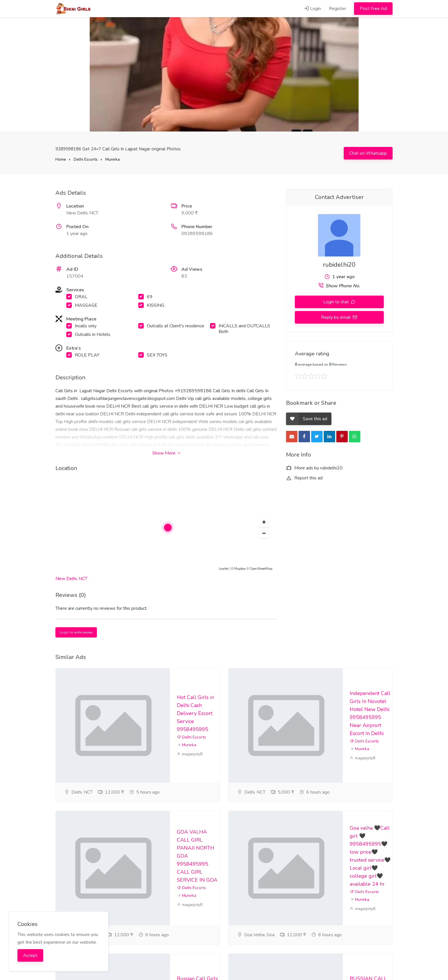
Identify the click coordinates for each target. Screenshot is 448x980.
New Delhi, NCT (71, 579)
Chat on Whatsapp (368, 153)
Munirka (113, 159)
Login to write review (76, 632)
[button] (264, 522)
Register (337, 9)
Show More (166, 453)
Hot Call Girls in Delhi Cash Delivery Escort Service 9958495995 (195, 713)
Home (61, 159)
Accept (30, 955)
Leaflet (224, 569)
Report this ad (304, 478)
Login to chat (337, 302)
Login (312, 9)
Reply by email (336, 317)
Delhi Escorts (86, 159)
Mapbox (240, 569)
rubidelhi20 (339, 265)
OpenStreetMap (261, 569)
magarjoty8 (190, 754)
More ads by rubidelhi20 (314, 468)
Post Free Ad (373, 9)
